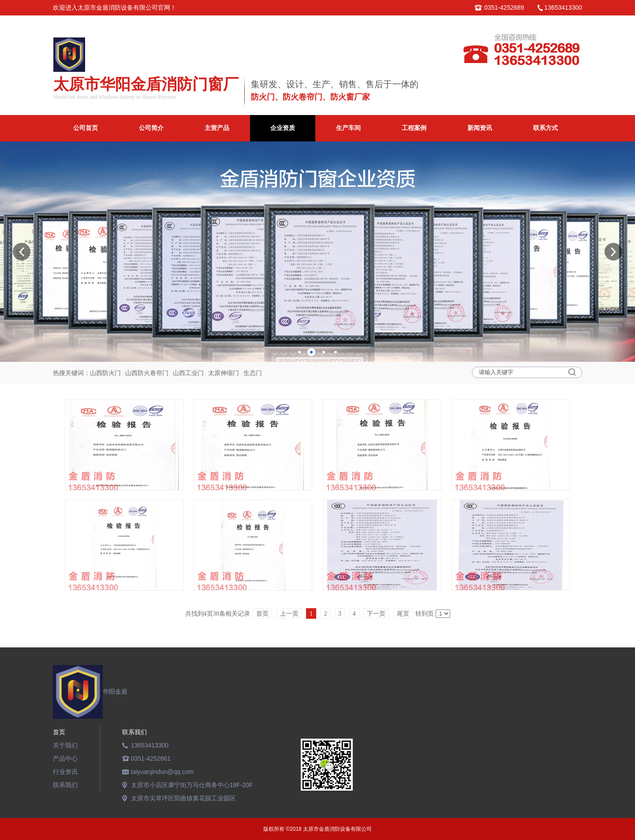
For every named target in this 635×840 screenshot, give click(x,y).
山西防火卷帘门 (147, 373)
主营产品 (217, 128)
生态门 (253, 373)
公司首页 (86, 128)
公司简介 (151, 128)
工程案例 (414, 128)
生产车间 (348, 128)
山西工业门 (188, 373)
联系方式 (545, 128)
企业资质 (283, 128)
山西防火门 (105, 373)
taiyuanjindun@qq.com (162, 772)
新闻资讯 (480, 128)
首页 (59, 732)
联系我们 (65, 785)
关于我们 (65, 745)
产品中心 (65, 758)
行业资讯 (65, 772)
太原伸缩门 (224, 373)
